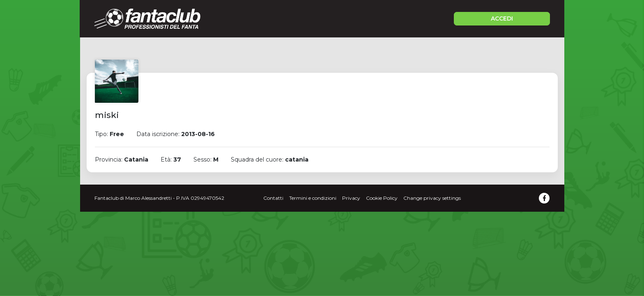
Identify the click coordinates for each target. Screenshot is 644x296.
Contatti (273, 198)
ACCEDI (502, 18)
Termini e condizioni (313, 198)
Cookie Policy (382, 198)
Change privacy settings (432, 198)
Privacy (351, 198)
